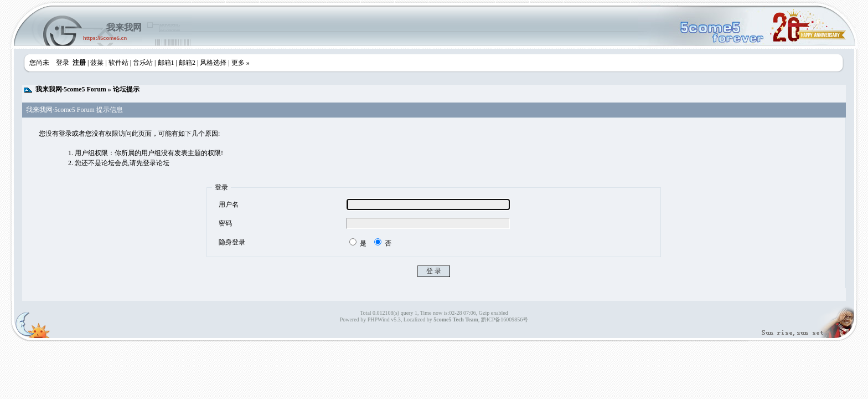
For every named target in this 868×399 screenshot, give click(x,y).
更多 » (241, 63)
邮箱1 (166, 63)
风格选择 (213, 63)
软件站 (118, 63)
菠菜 (97, 63)
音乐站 (143, 63)
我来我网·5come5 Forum (71, 89)
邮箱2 (187, 63)
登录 (63, 63)
